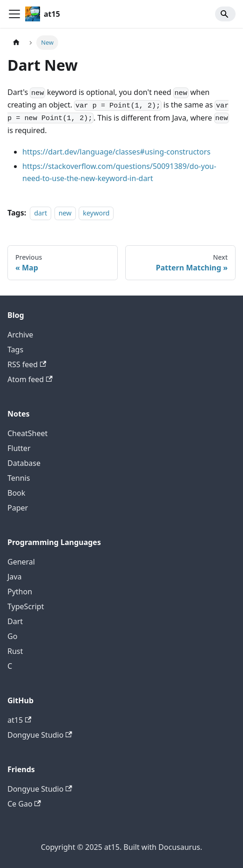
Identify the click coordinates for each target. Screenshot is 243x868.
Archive (20, 335)
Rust (15, 651)
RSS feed (27, 364)
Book (16, 493)
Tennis (19, 478)
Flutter (19, 448)
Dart (15, 621)
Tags (15, 350)
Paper (18, 508)
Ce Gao (24, 804)
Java (14, 577)
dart (40, 213)
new (65, 213)
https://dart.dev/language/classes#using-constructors (116, 152)
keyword (96, 213)
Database (24, 463)
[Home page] (16, 43)
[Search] (225, 14)
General (21, 562)
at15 (19, 720)
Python (20, 592)
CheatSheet (27, 433)
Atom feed (30, 379)
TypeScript (26, 606)
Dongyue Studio (40, 735)
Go (12, 636)
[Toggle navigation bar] (14, 14)
